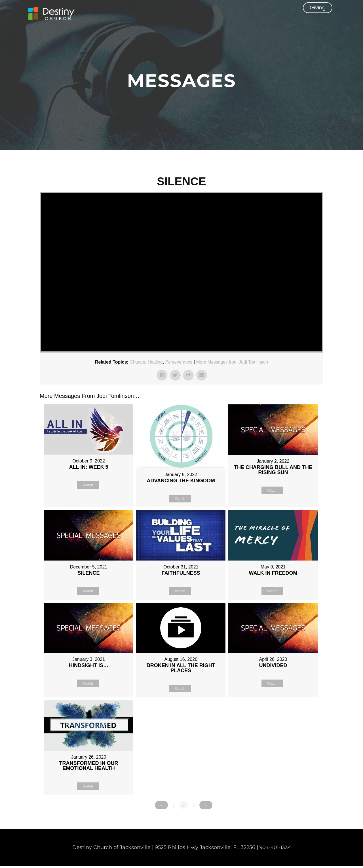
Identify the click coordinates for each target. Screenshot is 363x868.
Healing (154, 362)
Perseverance (178, 362)
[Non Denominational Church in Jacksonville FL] (55, 15)
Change (136, 362)
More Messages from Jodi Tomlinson (233, 362)
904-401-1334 (275, 850)
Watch (88, 485)
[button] (318, 16)
